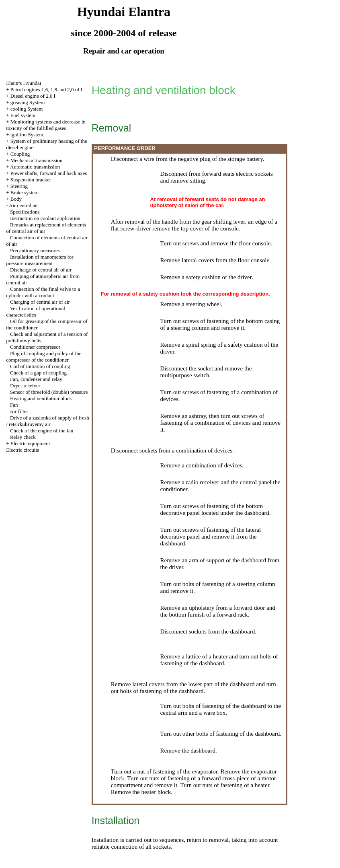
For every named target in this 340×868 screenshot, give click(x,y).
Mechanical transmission (37, 160)
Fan (14, 405)
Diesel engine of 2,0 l (33, 96)
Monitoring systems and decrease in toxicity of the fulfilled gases (46, 125)
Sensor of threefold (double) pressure (49, 392)
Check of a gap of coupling (38, 373)
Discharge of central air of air (41, 270)
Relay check (23, 437)
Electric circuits (23, 450)
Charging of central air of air (40, 302)
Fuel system (23, 115)
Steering (19, 186)
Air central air (24, 205)
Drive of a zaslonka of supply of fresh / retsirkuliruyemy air (48, 421)
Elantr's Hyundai (24, 83)
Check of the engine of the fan (42, 431)
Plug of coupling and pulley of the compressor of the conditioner (44, 357)
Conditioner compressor (35, 347)
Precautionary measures (35, 250)
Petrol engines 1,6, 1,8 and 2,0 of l (46, 89)
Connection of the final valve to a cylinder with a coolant (43, 292)
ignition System (27, 135)
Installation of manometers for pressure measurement (40, 260)
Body (16, 199)
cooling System (27, 109)
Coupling (20, 154)
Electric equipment (30, 443)
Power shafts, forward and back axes (49, 173)
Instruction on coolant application (45, 218)
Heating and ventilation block (41, 398)
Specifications (25, 212)
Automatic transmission (35, 167)
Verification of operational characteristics (36, 312)
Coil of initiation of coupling (40, 366)
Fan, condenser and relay (36, 379)
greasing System (28, 102)
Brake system (25, 192)
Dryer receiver (25, 386)
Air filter (19, 411)
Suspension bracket (31, 180)
